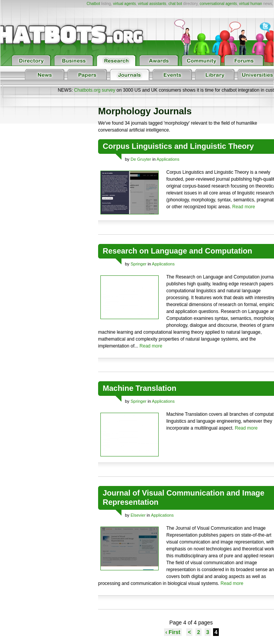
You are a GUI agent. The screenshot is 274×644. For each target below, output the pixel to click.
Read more (244, 207)
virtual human (251, 4)
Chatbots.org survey (94, 90)
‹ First (173, 632)
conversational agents (218, 4)
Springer (139, 264)
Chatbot (93, 4)
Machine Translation (139, 388)
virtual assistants (152, 4)
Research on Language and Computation (177, 251)
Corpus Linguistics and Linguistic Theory (178, 146)
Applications (168, 159)
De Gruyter (141, 159)
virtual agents (124, 4)
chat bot (175, 4)
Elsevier (138, 515)
